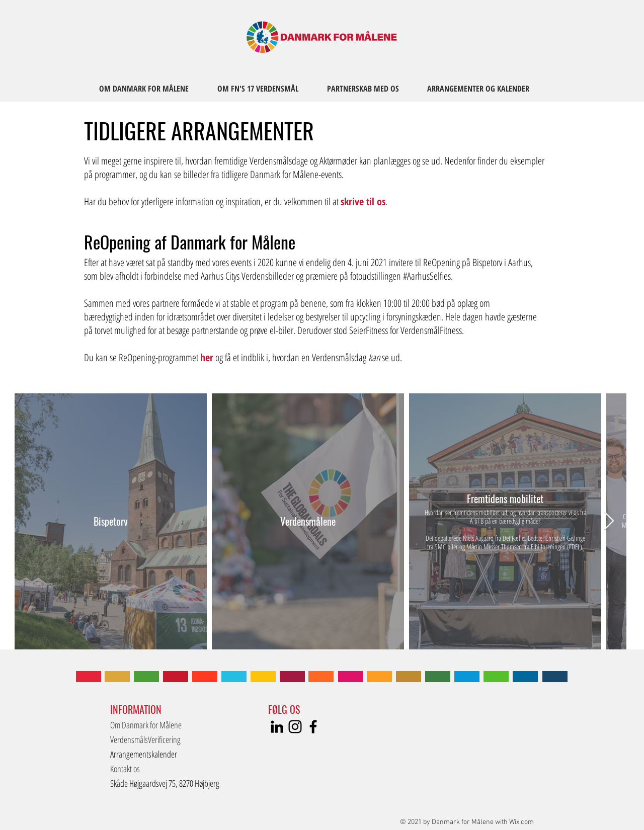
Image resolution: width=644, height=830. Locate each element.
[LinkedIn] (277, 727)
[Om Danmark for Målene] (168, 725)
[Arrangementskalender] (152, 754)
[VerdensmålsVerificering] (145, 740)
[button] (166, 783)
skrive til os (363, 201)
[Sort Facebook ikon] (313, 727)
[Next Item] (609, 521)
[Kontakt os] (168, 769)
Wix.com (521, 822)
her (207, 357)
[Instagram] (295, 727)
